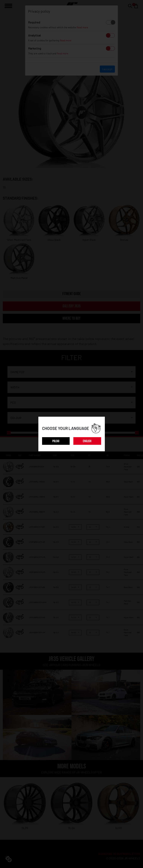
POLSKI (56, 441)
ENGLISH (87, 441)
